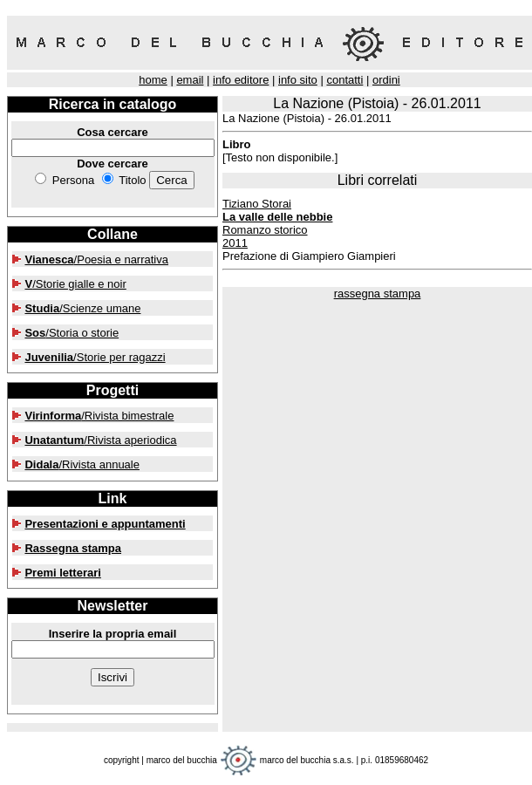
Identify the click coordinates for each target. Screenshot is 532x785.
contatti (344, 80)
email (190, 80)
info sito (298, 80)
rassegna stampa (378, 294)
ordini (386, 80)
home (153, 80)
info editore (241, 80)
